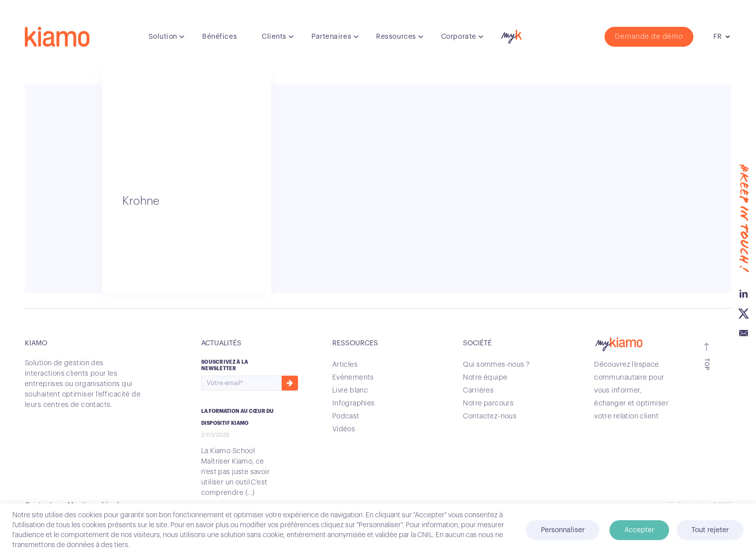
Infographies (354, 403)
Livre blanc (350, 391)
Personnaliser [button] (563, 530)
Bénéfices (220, 37)
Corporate (459, 37)
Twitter (744, 314)
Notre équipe (485, 378)
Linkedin (744, 294)
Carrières (478, 391)
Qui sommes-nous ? (496, 365)
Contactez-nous (490, 416)
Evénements (353, 378)
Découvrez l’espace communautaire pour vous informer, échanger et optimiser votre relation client (631, 391)
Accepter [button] (639, 530)
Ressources (396, 37)
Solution (163, 37)
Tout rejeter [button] (710, 530)
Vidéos (344, 429)
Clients (274, 37)
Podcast (346, 416)
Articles (345, 365)
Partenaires (331, 37)
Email (744, 333)
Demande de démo (649, 37)
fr (718, 37)
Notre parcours (488, 403)
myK (510, 34)
